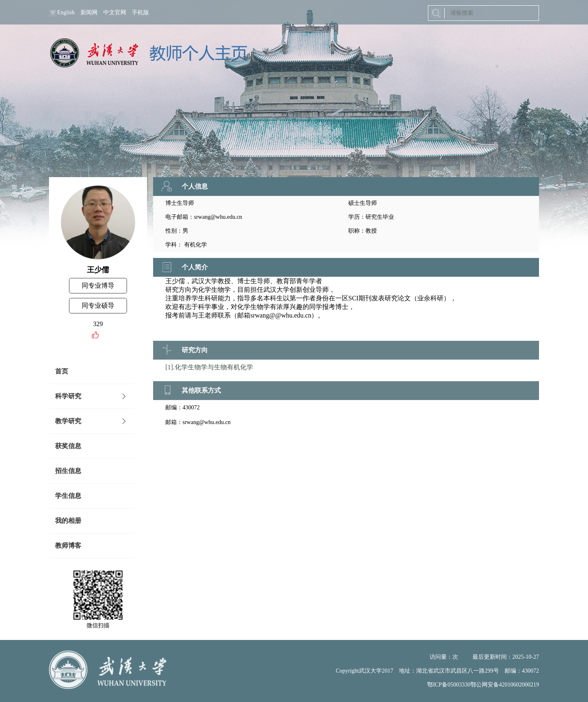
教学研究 (68, 421)
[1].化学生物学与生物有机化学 (209, 367)
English (66, 12)
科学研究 (68, 396)
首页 (62, 371)
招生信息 (68, 471)
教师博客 (68, 545)
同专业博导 (98, 285)
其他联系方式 (201, 390)
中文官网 (115, 12)
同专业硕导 (98, 305)
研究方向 (195, 350)
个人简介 (195, 267)
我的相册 (68, 521)
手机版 (140, 12)
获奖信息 (68, 446)
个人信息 (195, 186)
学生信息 (68, 496)
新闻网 (89, 12)
